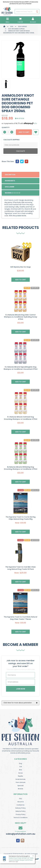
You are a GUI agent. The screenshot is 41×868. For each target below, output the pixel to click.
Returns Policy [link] (21, 811)
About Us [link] (21, 802)
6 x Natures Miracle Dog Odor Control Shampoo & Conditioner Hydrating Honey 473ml (21, 317)
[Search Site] (37, 12)
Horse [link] (20, 773)
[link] (18, 840)
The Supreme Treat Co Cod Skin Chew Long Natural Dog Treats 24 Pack (20, 568)
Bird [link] (20, 770)
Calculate (21, 151)
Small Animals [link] (20, 779)
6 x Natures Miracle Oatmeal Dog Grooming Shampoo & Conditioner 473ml (21, 418)
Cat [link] (20, 767)
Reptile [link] (20, 776)
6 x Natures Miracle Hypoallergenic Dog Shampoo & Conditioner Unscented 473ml (20, 368)
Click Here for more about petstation (18, 703)
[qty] (8, 132)
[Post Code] (20, 145)
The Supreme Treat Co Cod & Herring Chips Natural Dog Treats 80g (21, 518)
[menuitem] (17, 161)
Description (10, 175)
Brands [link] (21, 789)
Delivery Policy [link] (20, 808)
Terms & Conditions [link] (20, 818)
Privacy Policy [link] (21, 814)
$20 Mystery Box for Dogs (21, 267)
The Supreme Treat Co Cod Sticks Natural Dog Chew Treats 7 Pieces (20, 618)
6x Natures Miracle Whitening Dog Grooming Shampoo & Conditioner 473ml (21, 468)
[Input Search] (25, 12)
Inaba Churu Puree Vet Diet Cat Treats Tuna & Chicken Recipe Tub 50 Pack (21, 859)
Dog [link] (20, 763)
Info (35, 123)
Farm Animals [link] (21, 782)
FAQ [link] (21, 799)
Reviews (13, 193)
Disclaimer (10, 187)
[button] (36, 132)
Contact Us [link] (20, 805)
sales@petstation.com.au (21, 834)
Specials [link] (21, 786)
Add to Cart (24, 132)
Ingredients (10, 181)
